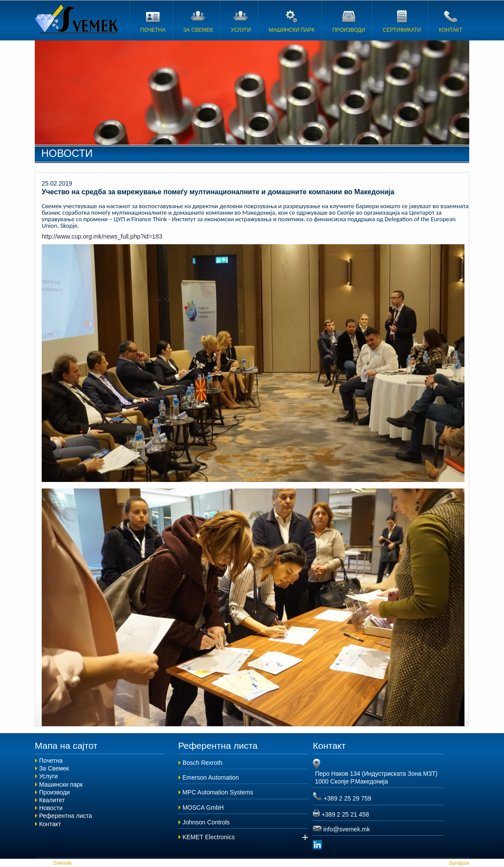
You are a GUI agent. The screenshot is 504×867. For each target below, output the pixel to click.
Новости (51, 808)
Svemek (78, 19)
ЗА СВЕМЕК (198, 20)
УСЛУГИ (241, 20)
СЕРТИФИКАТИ (402, 20)
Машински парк (61, 784)
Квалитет (52, 800)
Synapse (458, 863)
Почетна (51, 761)
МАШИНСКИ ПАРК (292, 20)
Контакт (50, 824)
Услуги (48, 776)
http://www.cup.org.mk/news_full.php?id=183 (102, 236)
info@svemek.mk (347, 829)
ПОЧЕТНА (153, 20)
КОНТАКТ (451, 20)
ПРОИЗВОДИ (349, 20)
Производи (55, 792)
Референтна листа (66, 816)
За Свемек (54, 768)
